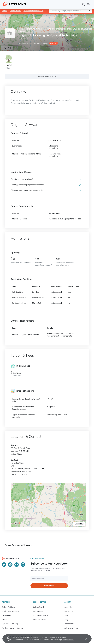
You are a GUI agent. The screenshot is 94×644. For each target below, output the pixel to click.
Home (4, 11)
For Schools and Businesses (12, 628)
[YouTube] (17, 565)
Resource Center (39, 620)
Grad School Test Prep (10, 611)
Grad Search (38, 611)
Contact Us (69, 611)
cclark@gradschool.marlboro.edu (31, 469)
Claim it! (53, 43)
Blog (66, 620)
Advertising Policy (71, 628)
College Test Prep (8, 607)
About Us (68, 607)
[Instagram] (23, 565)
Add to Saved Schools (47, 76)
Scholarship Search (40, 615)
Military (5, 620)
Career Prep (6, 615)
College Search (39, 607)
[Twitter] (4, 565)
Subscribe (49, 586)
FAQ (66, 615)
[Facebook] (10, 565)
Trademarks (69, 624)
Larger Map (7, 48)
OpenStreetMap (77, 15)
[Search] (84, 4)
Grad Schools (15, 11)
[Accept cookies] (84, 639)
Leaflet (64, 15)
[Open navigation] (88, 4)
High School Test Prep (10, 624)
